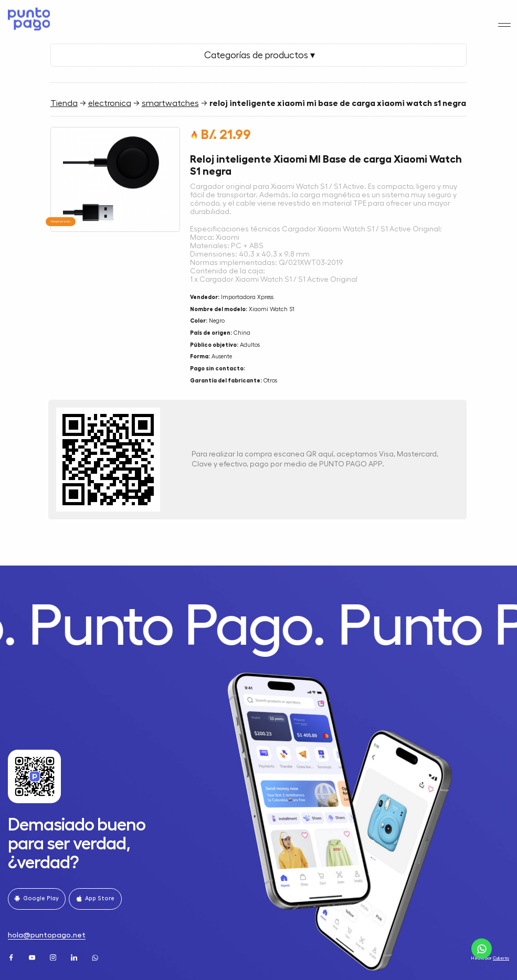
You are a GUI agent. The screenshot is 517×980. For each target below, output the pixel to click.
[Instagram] (54, 956)
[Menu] (505, 15)
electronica (110, 103)
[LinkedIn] (75, 956)
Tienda (64, 103)
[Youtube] (33, 956)
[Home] (28, 15)
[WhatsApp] (96, 956)
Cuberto (501, 958)
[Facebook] (12, 956)
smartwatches (170, 103)
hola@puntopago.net (47, 935)
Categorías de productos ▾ (258, 55)
